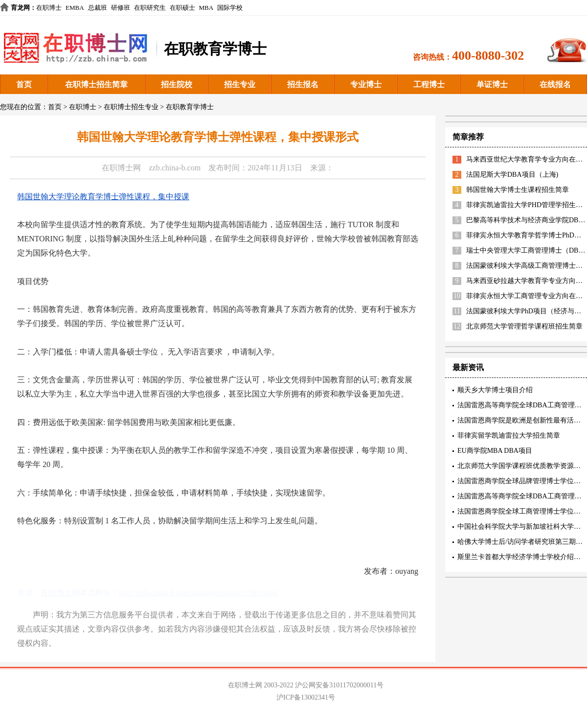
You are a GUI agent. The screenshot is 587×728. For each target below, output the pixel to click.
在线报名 (555, 84)
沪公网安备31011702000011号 (339, 685)
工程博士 (429, 84)
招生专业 (240, 84)
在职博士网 (121, 168)
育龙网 (20, 8)
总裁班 (98, 8)
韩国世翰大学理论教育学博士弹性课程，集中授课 (103, 197)
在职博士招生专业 (131, 107)
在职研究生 (150, 8)
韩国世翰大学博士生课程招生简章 (518, 190)
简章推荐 (468, 137)
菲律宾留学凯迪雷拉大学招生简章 (509, 435)
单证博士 (492, 84)
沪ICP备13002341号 (306, 697)
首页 (24, 84)
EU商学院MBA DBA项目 (495, 451)
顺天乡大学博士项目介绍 (495, 390)
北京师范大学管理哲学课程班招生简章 (524, 326)
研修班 (121, 8)
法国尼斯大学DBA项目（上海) (512, 175)
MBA (206, 8)
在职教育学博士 (190, 107)
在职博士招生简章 (96, 84)
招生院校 (177, 84)
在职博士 (49, 8)
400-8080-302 (488, 56)
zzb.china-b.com (175, 168)
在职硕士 (182, 8)
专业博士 (366, 84)
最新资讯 (468, 367)
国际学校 (230, 8)
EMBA (75, 8)
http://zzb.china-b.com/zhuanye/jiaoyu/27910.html (198, 593)
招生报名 (303, 84)
